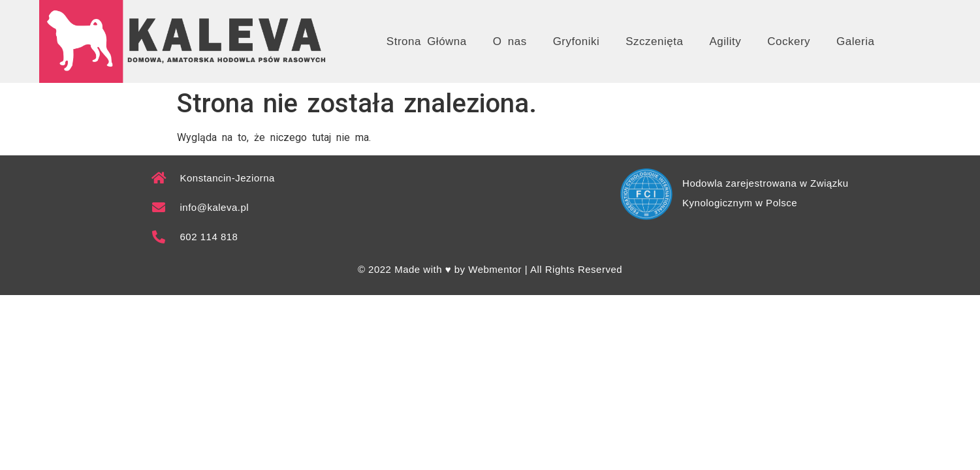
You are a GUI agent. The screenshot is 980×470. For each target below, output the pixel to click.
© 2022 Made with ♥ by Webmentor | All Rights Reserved (490, 269)
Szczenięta (654, 41)
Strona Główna (427, 41)
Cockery (789, 41)
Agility (725, 41)
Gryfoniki (577, 41)
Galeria (855, 41)
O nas (510, 41)
